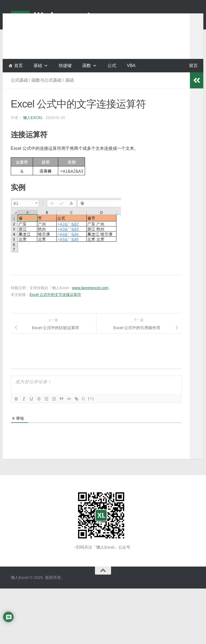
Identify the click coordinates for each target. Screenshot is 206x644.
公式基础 (19, 80)
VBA (131, 66)
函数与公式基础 (46, 80)
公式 (112, 66)
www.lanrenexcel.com (90, 288)
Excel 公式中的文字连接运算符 (55, 295)
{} (83, 398)
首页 (19, 66)
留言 (193, 66)
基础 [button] (38, 66)
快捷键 (65, 66)
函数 (87, 66)
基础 (69, 80)
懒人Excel (33, 118)
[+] (91, 398)
